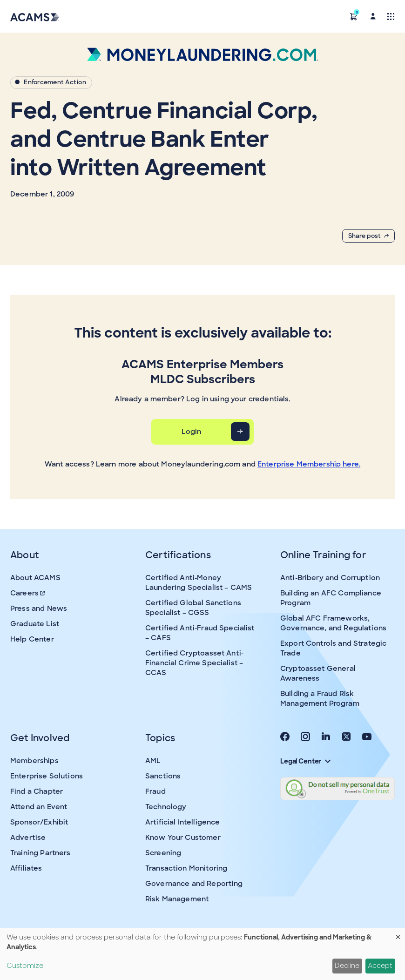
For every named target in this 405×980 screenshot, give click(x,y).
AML (153, 761)
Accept (380, 966)
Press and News (39, 608)
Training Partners (40, 853)
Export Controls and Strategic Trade (333, 648)
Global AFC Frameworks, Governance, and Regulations (333, 623)
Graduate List (35, 624)
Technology (166, 807)
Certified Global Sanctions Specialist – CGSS (193, 608)
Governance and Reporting (194, 884)
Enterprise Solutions (47, 776)
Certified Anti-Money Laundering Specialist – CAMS (199, 583)
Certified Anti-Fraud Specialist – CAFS (200, 633)
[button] (354, 16)
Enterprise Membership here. (309, 464)
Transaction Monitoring (186, 868)
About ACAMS (35, 578)
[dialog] (202, 954)
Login (192, 432)
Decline (347, 966)
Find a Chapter (37, 791)
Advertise (28, 838)
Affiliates (26, 868)
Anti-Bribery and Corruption (330, 578)
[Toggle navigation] (391, 16)
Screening (163, 853)
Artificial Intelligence (182, 822)
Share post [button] (368, 236)
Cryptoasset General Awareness (318, 673)
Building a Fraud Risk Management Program (320, 699)
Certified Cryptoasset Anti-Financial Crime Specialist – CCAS (194, 663)
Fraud (155, 791)
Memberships (34, 761)
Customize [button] (25, 966)
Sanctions (163, 776)
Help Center (32, 639)
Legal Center (305, 761)
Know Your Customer (183, 838)
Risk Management (177, 899)
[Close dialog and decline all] (398, 934)
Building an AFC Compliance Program (331, 598)
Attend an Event (39, 807)
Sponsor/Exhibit (39, 822)
